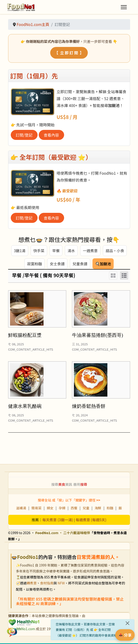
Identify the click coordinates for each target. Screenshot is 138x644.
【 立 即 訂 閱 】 (69, 53)
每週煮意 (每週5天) (91, 521)
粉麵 (110, 509)
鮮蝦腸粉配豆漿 (25, 336)
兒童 (86, 509)
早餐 (56, 251)
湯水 (71, 251)
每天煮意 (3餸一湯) (58, 521)
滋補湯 (21, 509)
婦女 (50, 509)
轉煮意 (32, 584)
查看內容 (51, 135)
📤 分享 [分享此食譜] (125, 635)
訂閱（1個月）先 (34, 76)
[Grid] (113, 276)
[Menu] (124, 7)
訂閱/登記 (24, 135)
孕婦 (62, 509)
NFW (61, 584)
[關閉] (127, 623)
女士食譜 (57, 264)
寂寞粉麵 (34, 264)
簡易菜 (36, 509)
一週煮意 (90, 251)
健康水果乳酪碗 (25, 407)
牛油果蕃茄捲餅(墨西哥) (97, 336)
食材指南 (47, 584)
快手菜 (39, 251)
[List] (124, 276)
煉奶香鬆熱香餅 (89, 407)
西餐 (74, 509)
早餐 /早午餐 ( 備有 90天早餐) (44, 276)
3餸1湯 (19, 251)
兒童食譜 (80, 264)
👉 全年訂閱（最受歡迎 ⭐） (51, 157)
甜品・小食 (115, 251)
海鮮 (98, 509)
